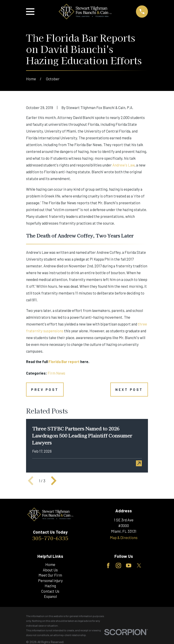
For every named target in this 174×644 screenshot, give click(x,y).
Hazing (50, 586)
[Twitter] (139, 566)
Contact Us (50, 591)
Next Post (129, 390)
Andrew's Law (123, 165)
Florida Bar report (64, 361)
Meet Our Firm (50, 575)
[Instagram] (118, 566)
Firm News (56, 373)
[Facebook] (108, 566)
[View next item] (54, 481)
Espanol (50, 596)
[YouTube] (129, 566)
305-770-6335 (50, 538)
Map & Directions (124, 537)
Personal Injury (50, 580)
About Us (50, 570)
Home (50, 564)
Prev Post (45, 390)
